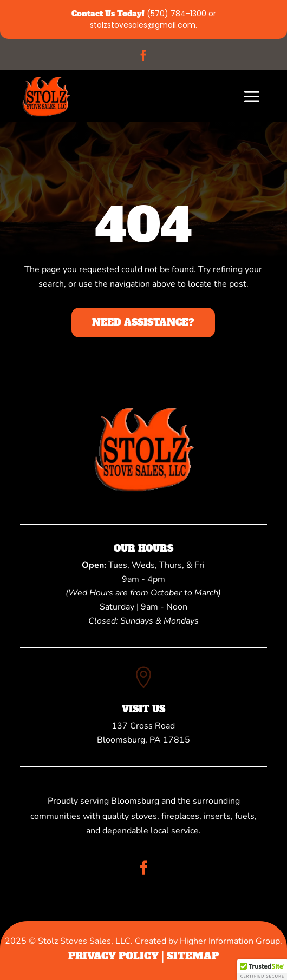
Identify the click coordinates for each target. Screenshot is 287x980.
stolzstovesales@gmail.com (143, 25)
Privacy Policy (113, 956)
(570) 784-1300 (177, 14)
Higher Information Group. (231, 941)
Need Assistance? (143, 322)
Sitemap (193, 956)
